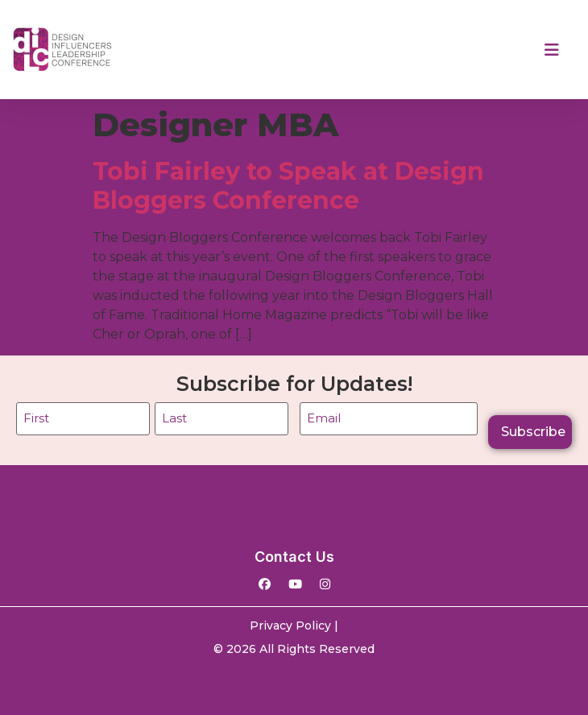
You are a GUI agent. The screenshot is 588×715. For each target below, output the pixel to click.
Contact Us (294, 557)
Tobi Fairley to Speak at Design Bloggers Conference (288, 186)
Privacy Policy (290, 626)
